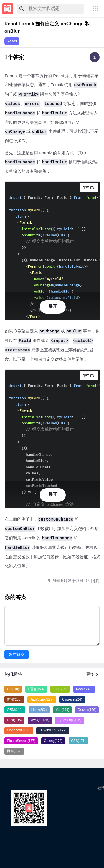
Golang (53, 741)
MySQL (40, 720)
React (12, 41)
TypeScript (70, 720)
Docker (87, 710)
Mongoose (19, 730)
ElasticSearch (21, 741)
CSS (78, 741)
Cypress (72, 699)
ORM (15, 710)
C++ (60, 689)
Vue (63, 710)
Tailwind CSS (53, 730)
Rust (15, 720)
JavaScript (42, 699)
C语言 (36, 689)
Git (13, 689)
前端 (14, 699)
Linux (39, 710)
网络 (14, 751)
